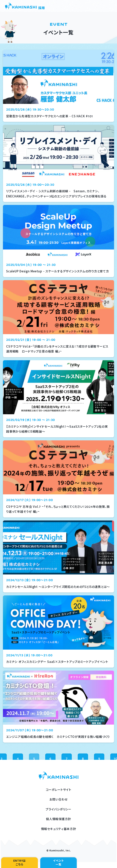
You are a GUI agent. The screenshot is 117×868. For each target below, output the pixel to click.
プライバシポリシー (58, 809)
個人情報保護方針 (58, 819)
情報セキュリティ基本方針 (59, 829)
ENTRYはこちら (20, 862)
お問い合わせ (58, 799)
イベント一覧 (58, 862)
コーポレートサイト (59, 790)
